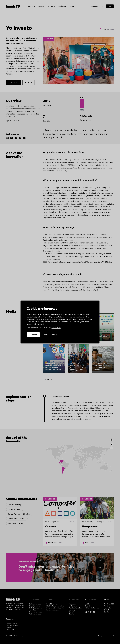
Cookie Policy (56, 328)
